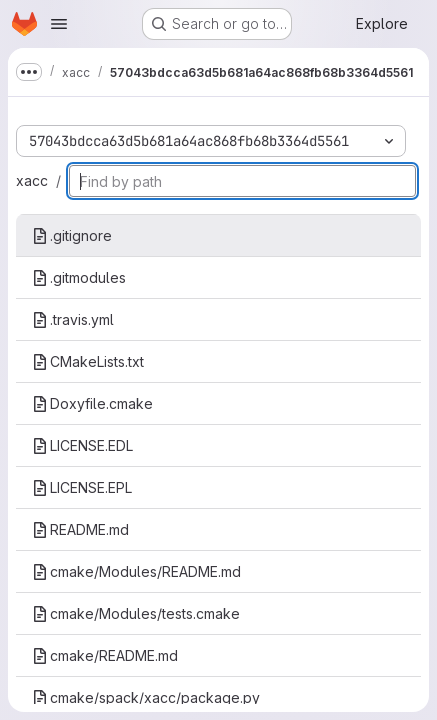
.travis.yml (73, 319)
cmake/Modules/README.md (136, 571)
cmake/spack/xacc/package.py (146, 697)
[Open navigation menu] (59, 24)
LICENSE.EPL (82, 487)
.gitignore (72, 235)
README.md (80, 529)
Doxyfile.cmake (92, 403)
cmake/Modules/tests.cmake (136, 613)
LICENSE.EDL (82, 445)
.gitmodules (79, 277)
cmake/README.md (105, 655)
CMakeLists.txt (88, 361)
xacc (32, 180)
